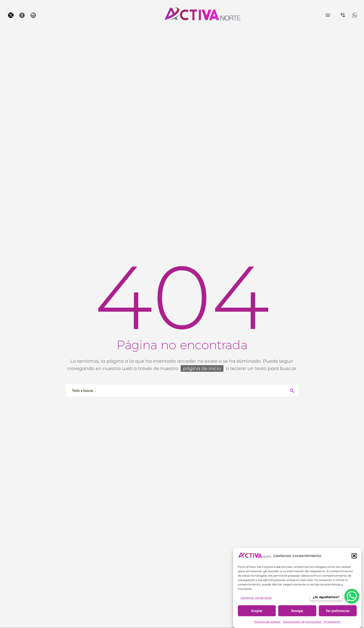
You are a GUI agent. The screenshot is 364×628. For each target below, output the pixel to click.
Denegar (297, 611)
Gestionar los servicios (256, 598)
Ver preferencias (338, 611)
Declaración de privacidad (302, 622)
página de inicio (202, 368)
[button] (354, 556)
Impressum (332, 622)
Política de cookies (267, 622)
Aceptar (257, 611)
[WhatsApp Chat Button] (352, 596)
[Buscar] (182, 391)
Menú (328, 15)
